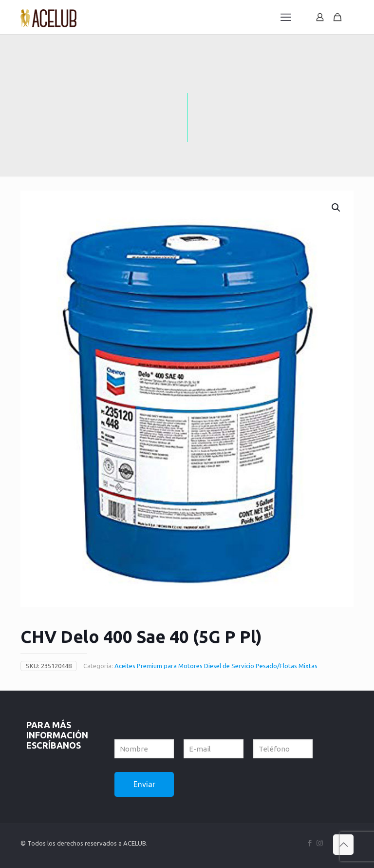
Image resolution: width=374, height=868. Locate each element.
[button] (337, 208)
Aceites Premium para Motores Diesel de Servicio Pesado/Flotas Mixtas (216, 666)
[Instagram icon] (320, 843)
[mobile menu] (286, 17)
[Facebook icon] (309, 843)
